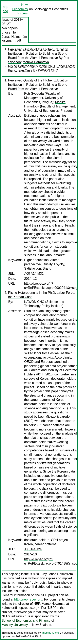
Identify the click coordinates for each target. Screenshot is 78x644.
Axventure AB (12, 41)
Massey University (15, 625)
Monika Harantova (36, 62)
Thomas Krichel (51, 633)
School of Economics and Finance (26, 621)
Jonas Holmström (14, 37)
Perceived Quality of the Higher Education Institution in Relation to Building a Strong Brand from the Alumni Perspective (38, 54)
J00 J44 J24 (33, 549)
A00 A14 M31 (34, 274)
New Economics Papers (20, 9)
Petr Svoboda (34, 94)
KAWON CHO (48, 70)
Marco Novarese (53, 604)
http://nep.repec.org (28, 599)
